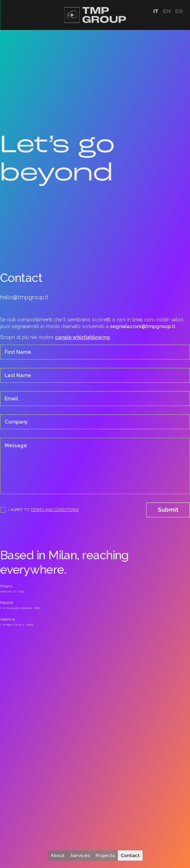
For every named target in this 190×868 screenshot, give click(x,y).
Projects (105, 855)
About (57, 855)
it (156, 12)
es (179, 12)
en (167, 12)
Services (80, 855)
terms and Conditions (54, 510)
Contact (130, 855)
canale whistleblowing (82, 337)
